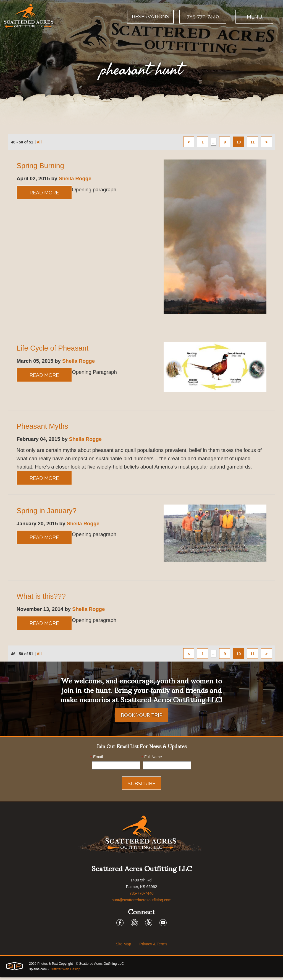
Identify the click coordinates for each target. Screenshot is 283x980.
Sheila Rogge (79, 179)
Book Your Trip (142, 718)
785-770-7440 (203, 16)
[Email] (116, 768)
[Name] (167, 768)
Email (97, 760)
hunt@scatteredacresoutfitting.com (142, 903)
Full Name (152, 760)
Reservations (150, 16)
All (39, 143)
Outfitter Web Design (65, 972)
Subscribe (141, 787)
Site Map (123, 947)
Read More (44, 193)
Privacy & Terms (153, 947)
